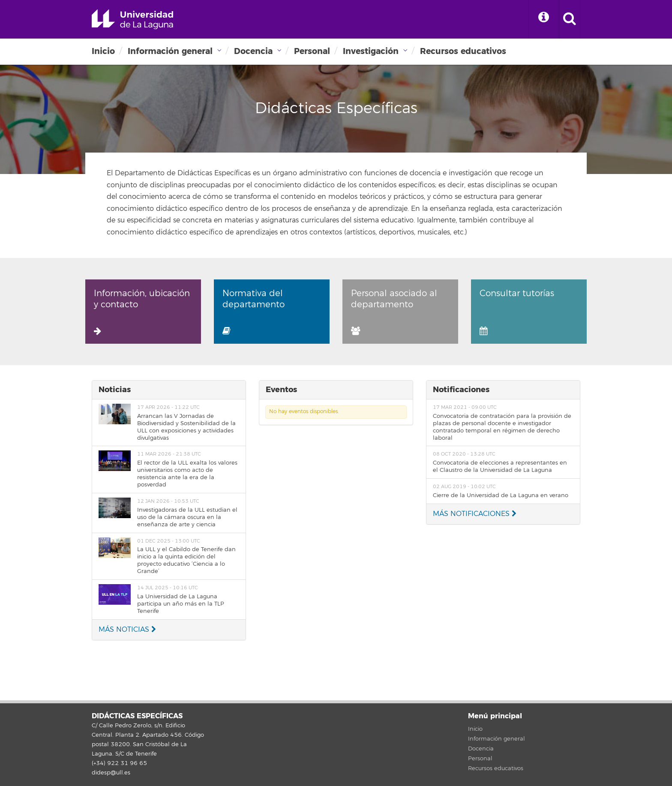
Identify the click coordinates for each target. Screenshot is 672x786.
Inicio (103, 51)
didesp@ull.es (111, 773)
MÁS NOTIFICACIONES (475, 514)
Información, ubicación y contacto (142, 312)
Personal (312, 51)
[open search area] (570, 19)
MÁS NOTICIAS (127, 630)
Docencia (253, 51)
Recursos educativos (463, 51)
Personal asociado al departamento (394, 312)
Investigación (371, 51)
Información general (170, 51)
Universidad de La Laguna (132, 19)
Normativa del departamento (253, 312)
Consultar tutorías (517, 312)
